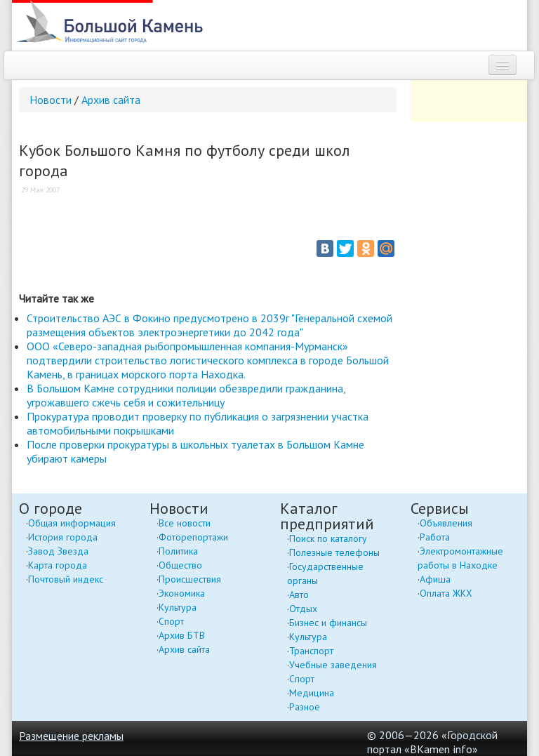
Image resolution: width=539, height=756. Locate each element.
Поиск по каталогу (328, 538)
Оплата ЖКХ (446, 593)
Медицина (312, 693)
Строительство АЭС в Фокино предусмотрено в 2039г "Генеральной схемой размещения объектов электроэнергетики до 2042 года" (209, 325)
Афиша (435, 579)
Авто (299, 595)
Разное (305, 707)
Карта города (58, 565)
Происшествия (190, 579)
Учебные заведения (333, 665)
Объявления (446, 523)
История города (63, 537)
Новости (51, 100)
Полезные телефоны (334, 552)
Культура (178, 607)
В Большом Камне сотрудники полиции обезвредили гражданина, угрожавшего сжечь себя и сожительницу (186, 395)
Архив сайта (111, 100)
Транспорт (311, 651)
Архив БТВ (182, 635)
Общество (180, 565)
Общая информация (72, 523)
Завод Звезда (58, 551)
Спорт (171, 621)
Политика (178, 551)
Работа (435, 537)
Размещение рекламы (71, 736)
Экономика (182, 593)
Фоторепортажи (193, 537)
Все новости (185, 523)
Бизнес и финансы (328, 623)
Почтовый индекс (66, 579)
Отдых (303, 609)
